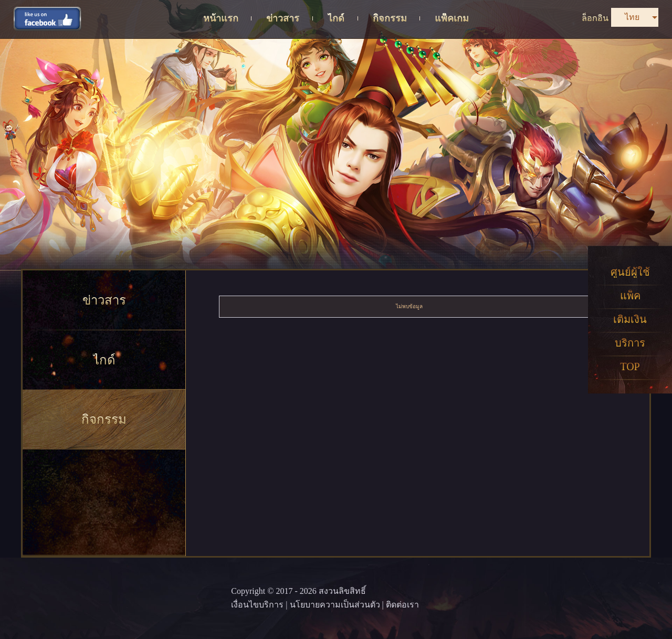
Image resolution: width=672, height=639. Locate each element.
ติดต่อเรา (402, 605)
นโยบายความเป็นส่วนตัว (335, 605)
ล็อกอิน (595, 18)
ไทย (632, 17)
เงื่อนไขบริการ (257, 605)
